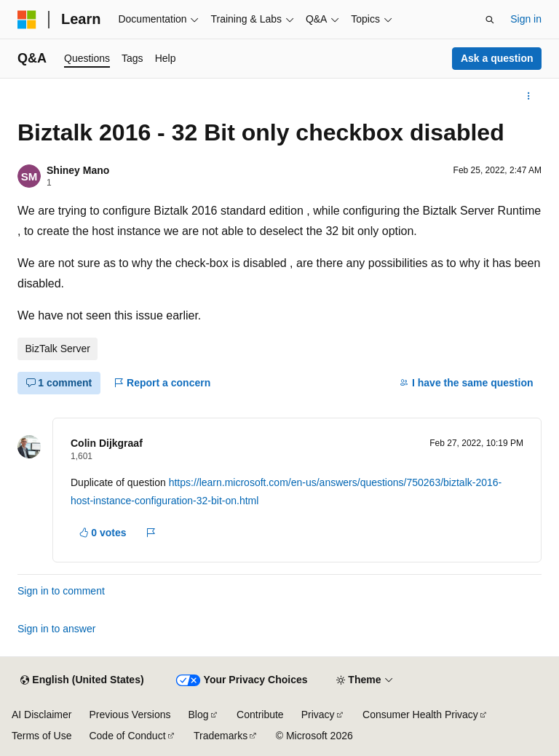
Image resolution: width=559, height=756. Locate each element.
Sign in (526, 19)
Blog (199, 715)
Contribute (260, 715)
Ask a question (497, 58)
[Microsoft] (27, 20)
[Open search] (490, 20)
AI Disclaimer (41, 715)
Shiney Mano (78, 170)
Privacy (318, 715)
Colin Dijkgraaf (107, 443)
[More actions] (529, 96)
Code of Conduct (127, 736)
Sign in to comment (61, 591)
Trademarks (221, 736)
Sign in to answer (56, 629)
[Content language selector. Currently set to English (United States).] (82, 680)
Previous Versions (130, 715)
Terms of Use (41, 736)
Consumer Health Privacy (420, 715)
